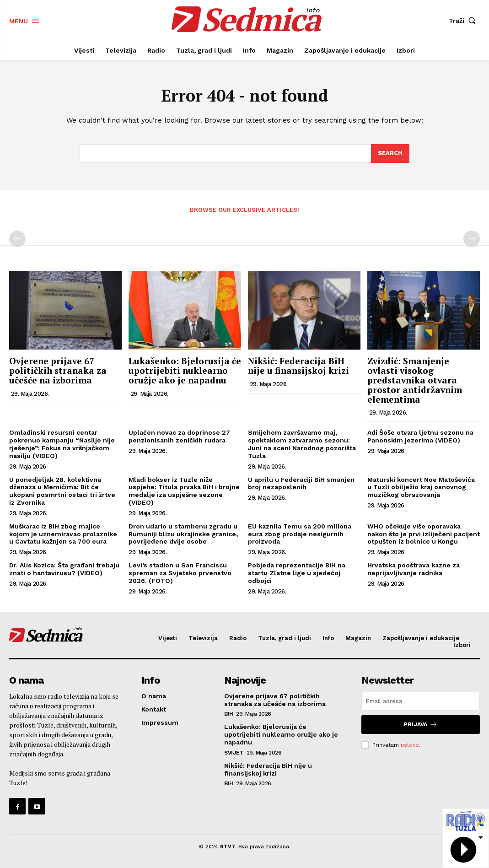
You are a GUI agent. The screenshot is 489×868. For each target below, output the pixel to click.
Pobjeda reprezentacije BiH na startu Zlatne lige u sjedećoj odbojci (297, 573)
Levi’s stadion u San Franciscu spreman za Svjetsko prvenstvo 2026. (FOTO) (180, 573)
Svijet (234, 753)
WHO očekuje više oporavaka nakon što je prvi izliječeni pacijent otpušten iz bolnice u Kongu (424, 534)
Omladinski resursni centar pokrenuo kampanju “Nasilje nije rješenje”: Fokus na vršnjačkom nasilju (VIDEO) (62, 444)
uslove (410, 744)
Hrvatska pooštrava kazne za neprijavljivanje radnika (414, 569)
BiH (229, 714)
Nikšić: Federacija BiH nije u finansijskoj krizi (298, 366)
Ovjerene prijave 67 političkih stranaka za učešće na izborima (58, 370)
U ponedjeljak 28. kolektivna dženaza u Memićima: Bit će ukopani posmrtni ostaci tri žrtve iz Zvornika (62, 491)
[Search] (390, 154)
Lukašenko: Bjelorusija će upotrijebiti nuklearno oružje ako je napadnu (185, 370)
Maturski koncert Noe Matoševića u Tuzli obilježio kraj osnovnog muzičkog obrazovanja (421, 487)
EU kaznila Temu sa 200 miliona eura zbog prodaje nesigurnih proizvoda (300, 534)
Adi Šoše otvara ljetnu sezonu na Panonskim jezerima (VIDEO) (420, 436)
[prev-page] (17, 239)
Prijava (420, 725)
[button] (464, 21)
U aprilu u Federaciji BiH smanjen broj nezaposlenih (301, 483)
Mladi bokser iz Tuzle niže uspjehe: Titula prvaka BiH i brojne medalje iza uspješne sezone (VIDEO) (184, 491)
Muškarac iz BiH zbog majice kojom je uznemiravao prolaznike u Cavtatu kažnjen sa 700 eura (63, 534)
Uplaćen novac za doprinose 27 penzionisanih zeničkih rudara (179, 436)
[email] (421, 701)
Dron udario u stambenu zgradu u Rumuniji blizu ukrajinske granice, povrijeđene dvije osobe (183, 534)
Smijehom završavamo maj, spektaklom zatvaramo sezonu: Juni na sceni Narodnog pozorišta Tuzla (302, 444)
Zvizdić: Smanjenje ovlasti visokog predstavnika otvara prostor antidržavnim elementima (415, 380)
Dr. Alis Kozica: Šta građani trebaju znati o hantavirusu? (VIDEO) (64, 569)
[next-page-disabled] (472, 239)
